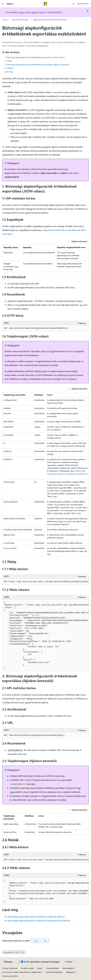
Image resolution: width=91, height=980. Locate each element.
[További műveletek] (86, 20)
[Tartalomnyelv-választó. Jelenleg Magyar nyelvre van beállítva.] (8, 962)
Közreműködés (53, 968)
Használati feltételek (54, 972)
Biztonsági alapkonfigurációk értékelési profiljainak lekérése (36, 917)
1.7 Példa (8, 61)
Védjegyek (70, 972)
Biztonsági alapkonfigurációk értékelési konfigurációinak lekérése (39, 920)
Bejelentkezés (83, 4)
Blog (39, 968)
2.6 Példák (9, 68)
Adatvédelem (68, 968)
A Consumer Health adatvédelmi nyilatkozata (21, 972)
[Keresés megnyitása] (74, 4)
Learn (5, 20)
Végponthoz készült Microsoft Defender (50, 20)
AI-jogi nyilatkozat (10, 968)
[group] (46, 582)
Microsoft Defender (20, 20)
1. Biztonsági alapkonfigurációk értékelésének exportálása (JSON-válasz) (35, 57)
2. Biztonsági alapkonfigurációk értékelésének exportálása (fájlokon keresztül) (37, 64)
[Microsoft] (46, 4)
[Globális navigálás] (3, 4)
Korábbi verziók (27, 968)
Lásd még (9, 72)
